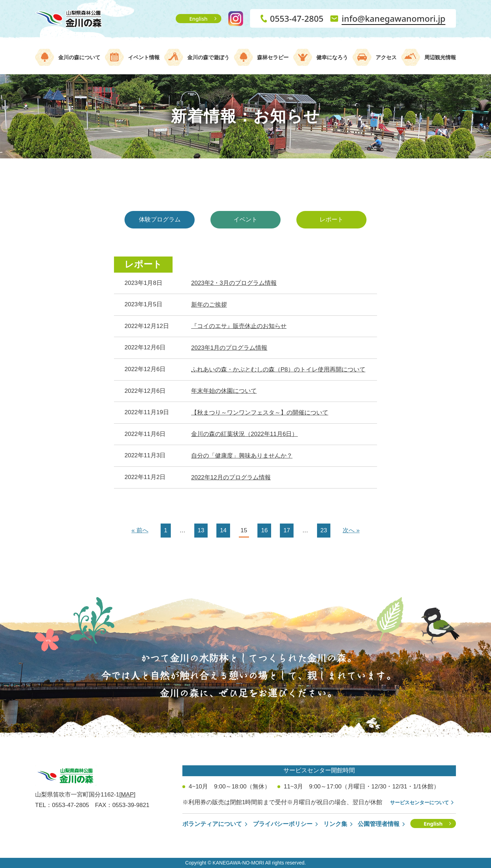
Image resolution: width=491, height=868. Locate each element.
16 (264, 530)
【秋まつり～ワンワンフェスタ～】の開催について (260, 413)
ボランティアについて (212, 824)
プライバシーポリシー (283, 824)
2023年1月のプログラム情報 (229, 348)
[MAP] (127, 795)
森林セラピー (273, 57)
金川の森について (79, 57)
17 (287, 530)
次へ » (351, 530)
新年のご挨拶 (209, 305)
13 (201, 530)
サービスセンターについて (419, 802)
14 (223, 530)
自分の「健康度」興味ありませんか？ (242, 456)
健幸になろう (332, 57)
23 (324, 530)
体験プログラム (160, 220)
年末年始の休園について (224, 391)
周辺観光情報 (440, 57)
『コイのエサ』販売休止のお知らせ (239, 326)
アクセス (386, 57)
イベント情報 (144, 57)
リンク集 (335, 824)
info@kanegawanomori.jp (394, 18)
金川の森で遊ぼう (208, 57)
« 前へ (140, 530)
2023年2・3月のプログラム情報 (234, 283)
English (199, 19)
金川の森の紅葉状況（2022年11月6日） (244, 434)
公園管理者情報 (379, 824)
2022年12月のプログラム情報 (231, 477)
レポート (331, 220)
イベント (245, 220)
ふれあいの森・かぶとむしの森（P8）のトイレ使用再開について (278, 370)
